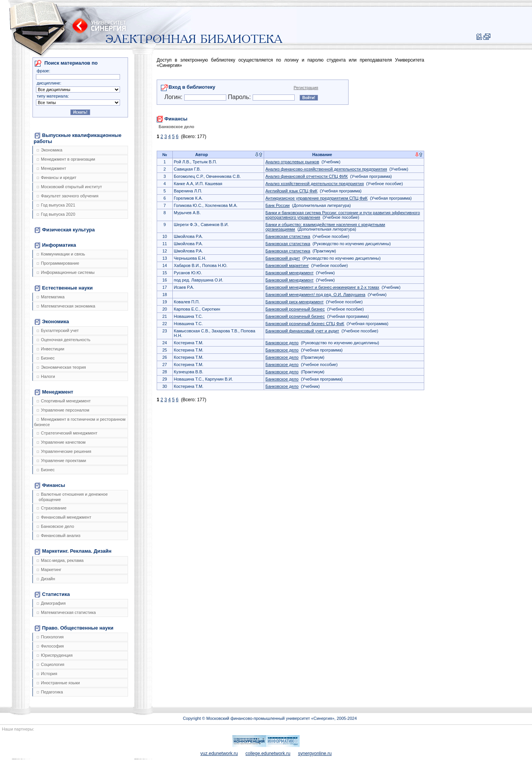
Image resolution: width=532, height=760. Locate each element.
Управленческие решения (64, 451)
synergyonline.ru (315, 753)
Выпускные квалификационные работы (78, 138)
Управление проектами (61, 461)
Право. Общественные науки (74, 628)
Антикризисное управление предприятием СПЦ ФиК (316, 198)
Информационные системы (66, 272)
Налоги (46, 376)
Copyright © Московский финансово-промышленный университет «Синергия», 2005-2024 (270, 718)
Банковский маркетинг (287, 265)
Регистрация (306, 88)
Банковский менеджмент (289, 273)
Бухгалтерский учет (58, 330)
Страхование (52, 508)
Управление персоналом (63, 410)
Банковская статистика (288, 236)
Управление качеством (61, 442)
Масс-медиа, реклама (60, 560)
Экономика (49, 150)
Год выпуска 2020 (56, 214)
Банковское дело (55, 526)
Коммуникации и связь (61, 254)
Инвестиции (50, 349)
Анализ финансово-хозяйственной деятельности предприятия (326, 169)
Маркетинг (49, 570)
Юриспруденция (55, 655)
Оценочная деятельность (64, 340)
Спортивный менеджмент (64, 401)
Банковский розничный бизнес (295, 309)
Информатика (55, 245)
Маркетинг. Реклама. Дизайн (73, 551)
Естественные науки (64, 288)
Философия (50, 646)
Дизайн (46, 579)
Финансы (50, 485)
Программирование (58, 263)
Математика (51, 297)
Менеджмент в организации (66, 159)
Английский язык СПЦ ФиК (291, 191)
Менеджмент (51, 168)
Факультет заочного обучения (67, 196)
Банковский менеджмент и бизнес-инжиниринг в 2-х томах (322, 287)
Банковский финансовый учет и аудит (302, 331)
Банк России (277, 205)
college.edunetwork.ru (268, 753)
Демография (51, 603)
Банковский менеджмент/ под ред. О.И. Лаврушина (315, 295)
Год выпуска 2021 (56, 205)
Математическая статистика (66, 612)
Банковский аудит (283, 258)
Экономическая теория (61, 367)
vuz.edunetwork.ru (219, 753)
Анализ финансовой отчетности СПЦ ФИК (307, 176)
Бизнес (46, 358)
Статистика (52, 594)
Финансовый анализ (58, 535)
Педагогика (50, 692)
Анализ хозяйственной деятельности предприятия (314, 184)
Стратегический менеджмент (67, 433)
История (47, 674)
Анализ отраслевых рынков (292, 162)
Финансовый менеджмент (64, 517)
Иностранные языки (58, 683)
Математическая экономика (66, 306)
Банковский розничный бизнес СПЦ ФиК (305, 324)
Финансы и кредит (57, 177)
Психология (50, 637)
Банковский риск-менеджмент (294, 302)
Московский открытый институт (69, 187)
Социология (50, 664)
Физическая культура (65, 230)
